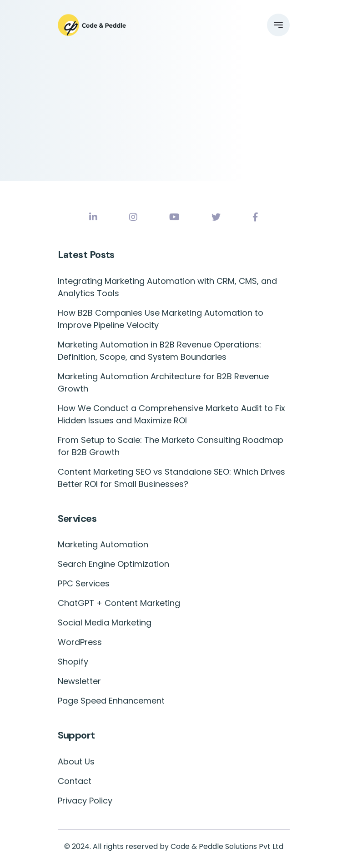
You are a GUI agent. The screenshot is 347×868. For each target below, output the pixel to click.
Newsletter (79, 681)
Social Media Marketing (105, 622)
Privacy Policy (85, 801)
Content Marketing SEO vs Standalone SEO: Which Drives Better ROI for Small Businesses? (171, 478)
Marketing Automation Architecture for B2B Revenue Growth (163, 382)
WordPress (80, 642)
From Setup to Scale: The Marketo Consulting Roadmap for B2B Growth (171, 446)
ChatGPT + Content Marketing (119, 603)
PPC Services (84, 583)
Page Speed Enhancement (111, 701)
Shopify (73, 662)
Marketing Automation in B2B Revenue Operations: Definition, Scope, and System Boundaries (159, 351)
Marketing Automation (103, 544)
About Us (76, 761)
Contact (75, 781)
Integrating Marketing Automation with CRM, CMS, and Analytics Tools (167, 287)
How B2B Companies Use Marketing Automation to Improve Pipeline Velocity (161, 319)
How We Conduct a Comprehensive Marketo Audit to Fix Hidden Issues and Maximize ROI (171, 414)
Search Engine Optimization (113, 564)
